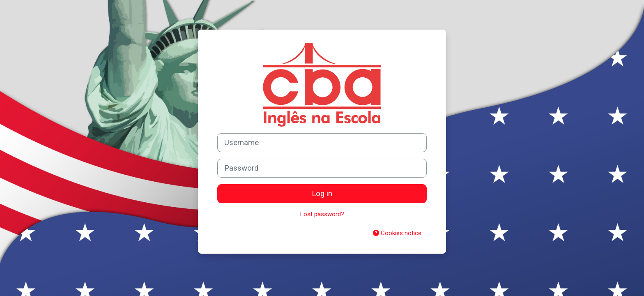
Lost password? (322, 214)
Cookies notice (397, 233)
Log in (322, 194)
